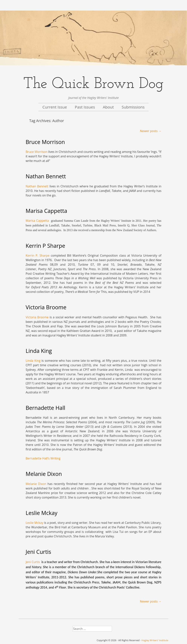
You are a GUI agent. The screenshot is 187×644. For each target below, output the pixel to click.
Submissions (133, 107)
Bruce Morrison (45, 142)
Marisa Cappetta (46, 211)
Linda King (39, 351)
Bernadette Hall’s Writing (43, 458)
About (108, 107)
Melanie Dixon (44, 474)
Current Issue (55, 107)
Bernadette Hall (45, 408)
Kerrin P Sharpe (45, 246)
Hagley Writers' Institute (155, 640)
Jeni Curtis (38, 552)
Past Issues (85, 107)
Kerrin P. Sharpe (38, 255)
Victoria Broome (46, 307)
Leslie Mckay (41, 513)
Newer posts (151, 131)
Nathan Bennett (46, 176)
